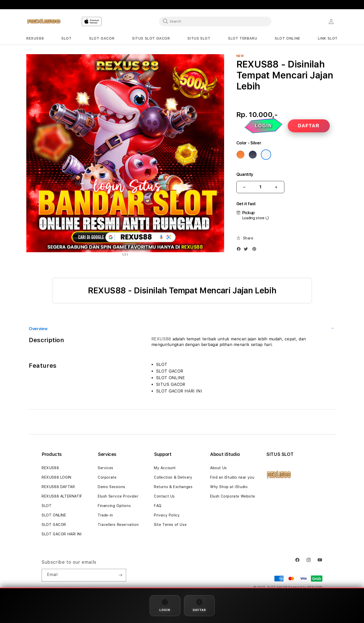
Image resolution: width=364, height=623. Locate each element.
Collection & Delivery (173, 477)
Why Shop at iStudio (229, 487)
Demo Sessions (112, 487)
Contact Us (164, 496)
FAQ (158, 506)
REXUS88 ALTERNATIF (62, 496)
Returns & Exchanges (173, 487)
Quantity (245, 174)
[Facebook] (240, 250)
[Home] (44, 21)
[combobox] (215, 21)
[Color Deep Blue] (253, 155)
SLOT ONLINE (54, 515)
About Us (219, 468)
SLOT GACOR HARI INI (62, 534)
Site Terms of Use (170, 525)
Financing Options (114, 506)
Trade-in (105, 515)
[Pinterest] (256, 250)
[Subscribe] (120, 575)
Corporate (107, 477)
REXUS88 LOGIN (57, 477)
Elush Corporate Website (233, 496)
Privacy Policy (167, 515)
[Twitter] (247, 250)
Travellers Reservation (118, 525)
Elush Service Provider (118, 496)
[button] (35, 38)
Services (106, 468)
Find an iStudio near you (232, 477)
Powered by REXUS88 (305, 587)
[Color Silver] (266, 155)
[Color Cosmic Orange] (240, 155)
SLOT (47, 506)
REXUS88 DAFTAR (58, 487)
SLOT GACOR (54, 525)
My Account (165, 468)
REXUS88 (161, 339)
